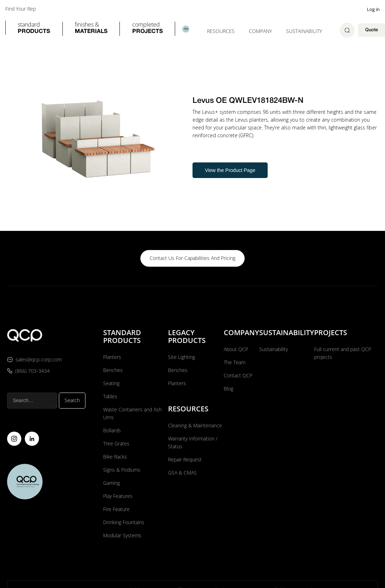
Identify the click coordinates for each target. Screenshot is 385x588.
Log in (373, 9)
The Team (235, 362)
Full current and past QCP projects (343, 353)
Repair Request (185, 459)
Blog (228, 388)
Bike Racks (115, 456)
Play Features (118, 496)
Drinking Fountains (124, 522)
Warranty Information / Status (193, 442)
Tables (110, 396)
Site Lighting (182, 357)
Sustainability (304, 31)
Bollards (112, 430)
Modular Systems (122, 535)
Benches (113, 370)
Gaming (111, 482)
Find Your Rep (21, 9)
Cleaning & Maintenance (195, 425)
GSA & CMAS (182, 472)
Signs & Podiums (122, 469)
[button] (34, 29)
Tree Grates (116, 443)
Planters (112, 357)
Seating (111, 383)
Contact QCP (238, 375)
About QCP (236, 349)
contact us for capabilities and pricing (192, 258)
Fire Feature (116, 509)
